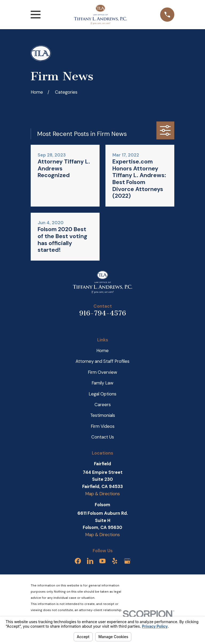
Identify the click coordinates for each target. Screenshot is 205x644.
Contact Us (103, 437)
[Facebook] (78, 561)
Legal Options (102, 394)
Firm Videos (103, 426)
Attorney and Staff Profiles (102, 361)
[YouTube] (102, 561)
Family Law (102, 383)
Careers (103, 405)
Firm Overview (102, 372)
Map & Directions (102, 494)
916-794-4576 (103, 313)
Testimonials (103, 415)
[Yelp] (115, 561)
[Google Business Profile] (127, 561)
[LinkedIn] (90, 561)
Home (102, 350)
